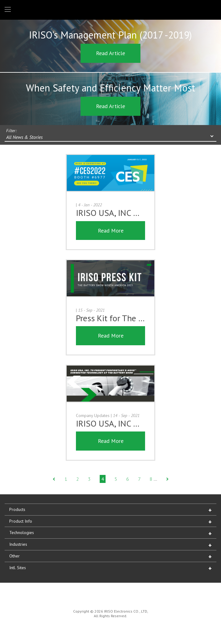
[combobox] (111, 138)
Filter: (11, 131)
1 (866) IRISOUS (211, 10)
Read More (111, 231)
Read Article (111, 53)
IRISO (109, 9)
